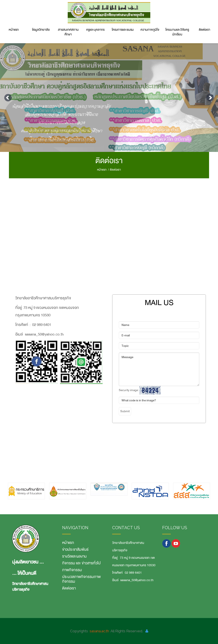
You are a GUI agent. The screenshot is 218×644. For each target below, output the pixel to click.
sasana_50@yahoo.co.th (137, 580)
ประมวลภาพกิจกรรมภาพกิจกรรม (81, 579)
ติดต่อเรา (204, 30)
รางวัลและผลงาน (74, 556)
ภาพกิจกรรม (72, 570)
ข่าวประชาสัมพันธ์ (75, 549)
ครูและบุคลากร (95, 30)
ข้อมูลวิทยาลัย (41, 30)
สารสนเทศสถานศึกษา (68, 32)
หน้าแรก (14, 30)
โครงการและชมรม (123, 30)
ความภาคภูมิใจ (150, 30)
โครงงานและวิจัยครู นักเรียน (177, 32)
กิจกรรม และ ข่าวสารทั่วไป (81, 563)
